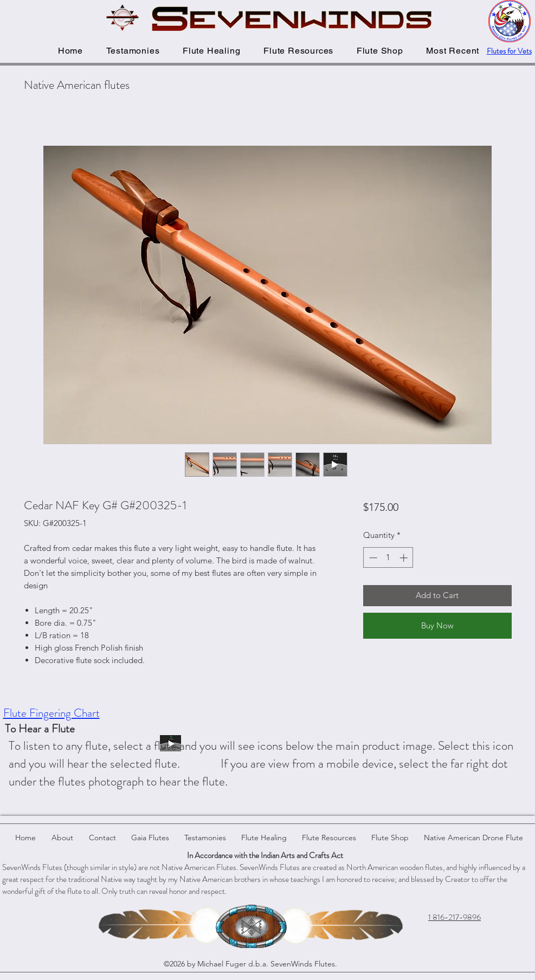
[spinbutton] (388, 558)
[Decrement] (372, 558)
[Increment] (405, 558)
